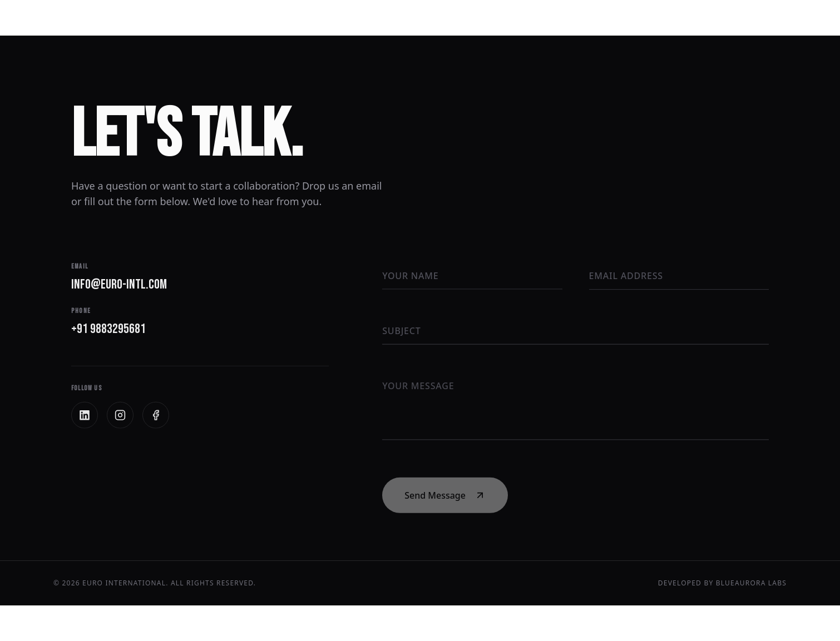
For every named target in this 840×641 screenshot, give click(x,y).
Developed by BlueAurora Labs (722, 583)
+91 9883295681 (114, 330)
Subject (401, 331)
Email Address (626, 276)
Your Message (418, 387)
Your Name (410, 276)
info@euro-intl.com (125, 285)
